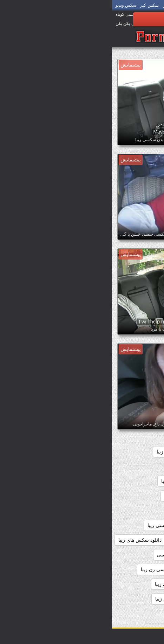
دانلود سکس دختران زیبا (131, 540)
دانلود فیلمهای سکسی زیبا (129, 599)
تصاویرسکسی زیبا (137, 466)
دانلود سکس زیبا (78, 540)
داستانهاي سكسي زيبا (74, 496)
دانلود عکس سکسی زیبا (131, 555)
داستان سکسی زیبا (69, 481)
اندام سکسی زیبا (106, 452)
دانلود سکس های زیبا (28, 540)
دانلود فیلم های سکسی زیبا (71, 584)
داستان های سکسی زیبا (132, 496)
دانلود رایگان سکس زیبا (131, 525)
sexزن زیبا (145, 452)
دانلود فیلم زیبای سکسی (70, 555)
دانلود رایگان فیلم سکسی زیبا (66, 525)
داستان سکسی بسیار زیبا (81, 466)
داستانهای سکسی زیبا (78, 511)
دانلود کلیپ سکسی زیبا (67, 599)
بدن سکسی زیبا (61, 452)
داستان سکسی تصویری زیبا (127, 481)
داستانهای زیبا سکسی (133, 511)
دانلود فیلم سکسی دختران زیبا (124, 569)
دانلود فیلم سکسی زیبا (132, 584)
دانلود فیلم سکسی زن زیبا (56, 569)
